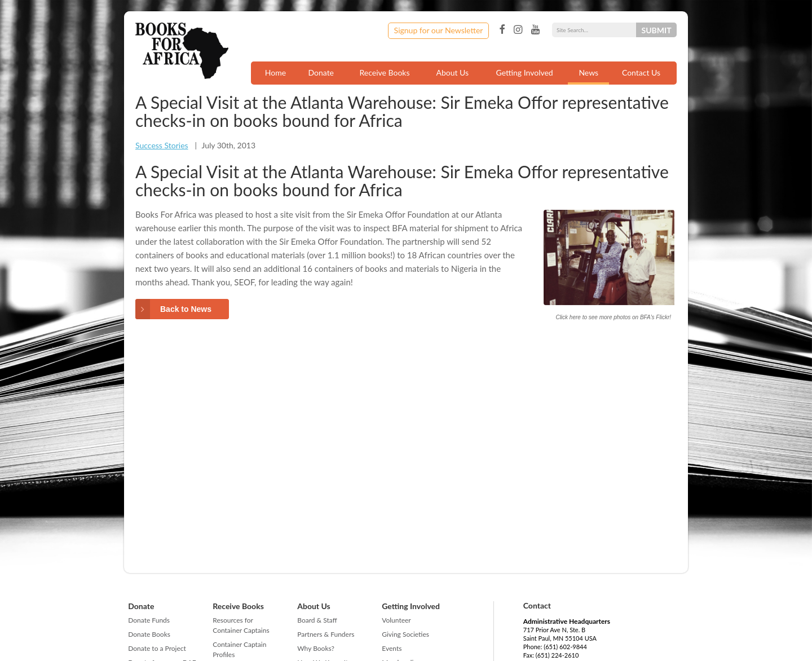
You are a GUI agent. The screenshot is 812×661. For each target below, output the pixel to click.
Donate (321, 72)
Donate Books (149, 634)
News (588, 72)
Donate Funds (149, 620)
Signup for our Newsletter (439, 30)
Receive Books (385, 72)
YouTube (535, 30)
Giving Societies (405, 634)
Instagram (518, 30)
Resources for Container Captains (241, 625)
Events (392, 648)
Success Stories (162, 145)
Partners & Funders (326, 634)
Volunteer (396, 620)
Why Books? (316, 648)
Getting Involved (525, 72)
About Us (452, 72)
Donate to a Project (157, 648)
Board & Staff (317, 620)
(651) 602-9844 (565, 647)
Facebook (502, 30)
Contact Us (641, 72)
